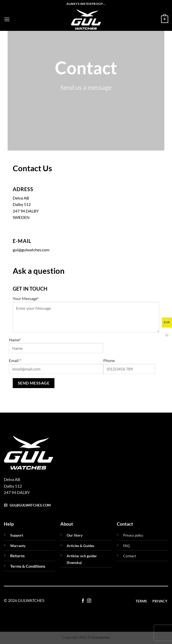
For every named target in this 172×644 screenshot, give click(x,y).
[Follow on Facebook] (83, 601)
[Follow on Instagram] (89, 601)
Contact (130, 556)
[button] (7, 19)
